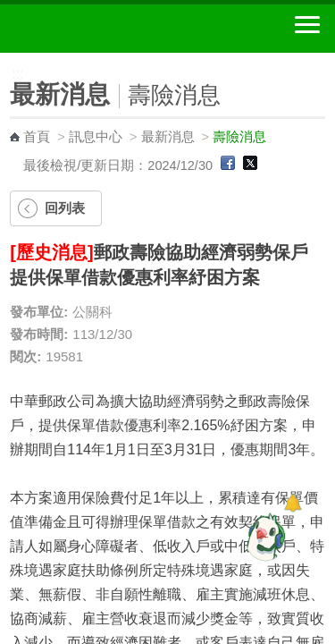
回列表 (65, 208)
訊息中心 (96, 137)
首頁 (37, 137)
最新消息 (168, 137)
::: (6, 60)
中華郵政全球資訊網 (112, 29)
